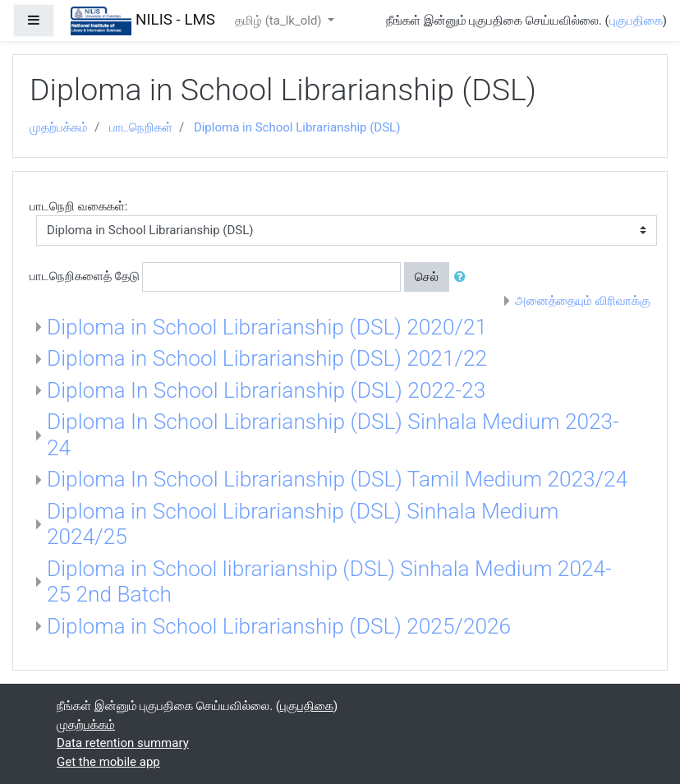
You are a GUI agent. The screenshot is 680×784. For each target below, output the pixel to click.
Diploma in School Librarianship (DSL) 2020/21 (267, 327)
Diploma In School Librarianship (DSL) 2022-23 (266, 390)
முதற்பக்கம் (59, 127)
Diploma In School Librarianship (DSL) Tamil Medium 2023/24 (337, 479)
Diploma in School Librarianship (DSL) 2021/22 (267, 358)
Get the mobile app (108, 762)
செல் (427, 277)
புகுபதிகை (636, 21)
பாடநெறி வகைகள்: (78, 206)
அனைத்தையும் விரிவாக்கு (583, 301)
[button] (463, 277)
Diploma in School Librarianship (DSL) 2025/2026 (279, 626)
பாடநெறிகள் (141, 127)
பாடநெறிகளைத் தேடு (85, 276)
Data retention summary (123, 743)
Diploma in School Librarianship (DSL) (297, 127)
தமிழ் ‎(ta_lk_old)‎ (280, 21)
